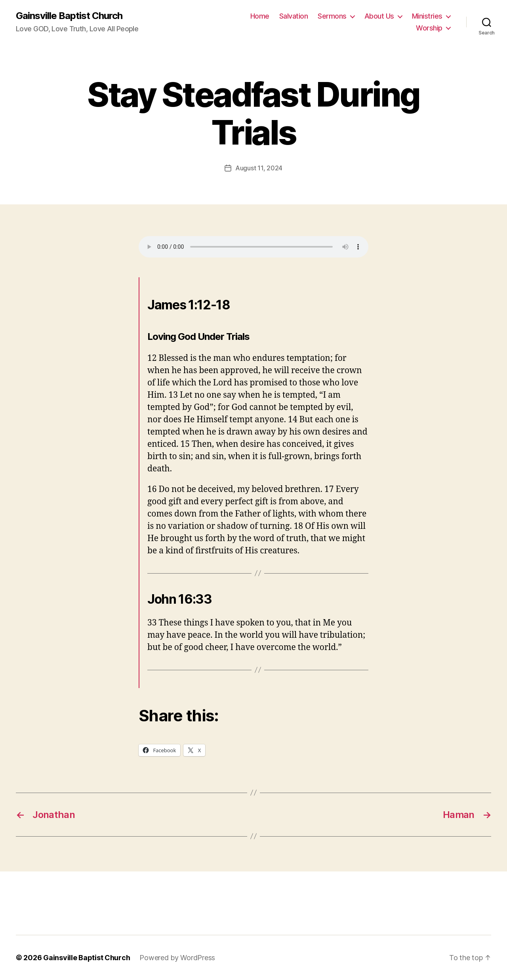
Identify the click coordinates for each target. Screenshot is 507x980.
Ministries (427, 16)
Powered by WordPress (177, 958)
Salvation (294, 16)
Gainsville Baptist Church (69, 16)
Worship (429, 28)
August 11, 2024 (259, 168)
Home (260, 16)
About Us (379, 16)
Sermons (332, 16)
